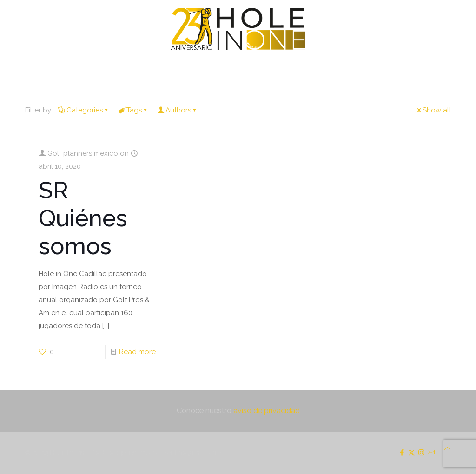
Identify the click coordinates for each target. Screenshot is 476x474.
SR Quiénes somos (83, 218)
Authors (178, 110)
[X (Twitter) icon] (412, 453)
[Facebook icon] (402, 453)
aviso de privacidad (267, 410)
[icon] (431, 453)
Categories (84, 110)
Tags (133, 110)
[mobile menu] (8, 69)
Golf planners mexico (83, 153)
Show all (433, 110)
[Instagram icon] (421, 453)
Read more (137, 352)
